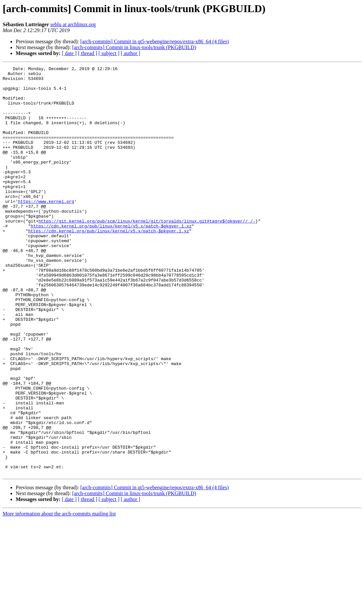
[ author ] (131, 53)
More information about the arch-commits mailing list (59, 595)
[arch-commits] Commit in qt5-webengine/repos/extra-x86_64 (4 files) (155, 41)
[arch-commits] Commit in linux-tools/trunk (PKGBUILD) (134, 47)
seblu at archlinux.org (73, 24)
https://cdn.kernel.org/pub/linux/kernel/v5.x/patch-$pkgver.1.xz (111, 258)
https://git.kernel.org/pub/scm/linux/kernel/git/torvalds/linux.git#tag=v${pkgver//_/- (147, 252)
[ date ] (69, 53)
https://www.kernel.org (46, 229)
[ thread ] (88, 53)
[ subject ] (109, 53)
